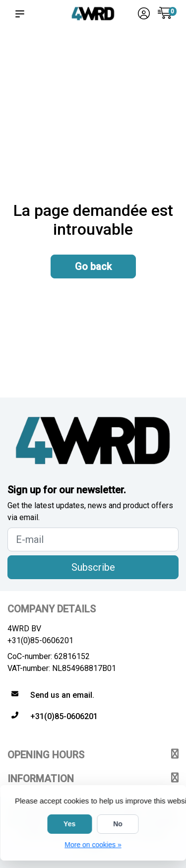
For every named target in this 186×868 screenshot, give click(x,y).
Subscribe (93, 567)
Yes (69, 824)
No (118, 824)
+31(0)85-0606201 (40, 640)
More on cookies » (93, 845)
